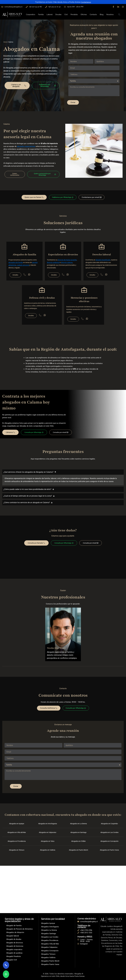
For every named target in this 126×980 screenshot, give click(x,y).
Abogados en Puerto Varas (109, 852)
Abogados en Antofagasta (48, 826)
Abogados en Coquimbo (109, 826)
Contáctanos (86, 2)
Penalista (74, 14)
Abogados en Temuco (17, 852)
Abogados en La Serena (79, 826)
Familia (41, 14)
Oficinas (84, 14)
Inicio (5, 42)
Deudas (58, 14)
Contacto (93, 14)
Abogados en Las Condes (109, 834)
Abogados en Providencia (17, 843)
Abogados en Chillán (79, 843)
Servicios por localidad (53, 919)
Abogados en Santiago (78, 834)
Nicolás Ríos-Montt (56, 649)
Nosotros (110, 14)
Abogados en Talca (48, 843)
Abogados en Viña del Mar (17, 834)
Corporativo (31, 14)
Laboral (50, 14)
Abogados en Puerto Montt (78, 852)
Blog (102, 14)
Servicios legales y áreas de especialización (19, 920)
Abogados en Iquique (17, 826)
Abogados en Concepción (109, 843)
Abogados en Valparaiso (48, 834)
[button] (119, 14)
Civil (66, 14)
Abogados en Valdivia (48, 852)
